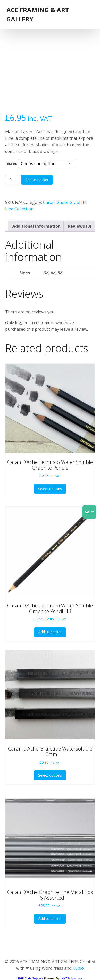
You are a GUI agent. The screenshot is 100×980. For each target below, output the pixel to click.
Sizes (12, 163)
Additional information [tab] (36, 226)
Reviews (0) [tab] (80, 226)
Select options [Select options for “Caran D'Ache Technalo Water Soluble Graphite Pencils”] (50, 489)
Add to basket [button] (50, 632)
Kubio (78, 968)
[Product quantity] (13, 180)
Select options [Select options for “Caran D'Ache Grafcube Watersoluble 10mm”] (50, 775)
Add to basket (37, 180)
